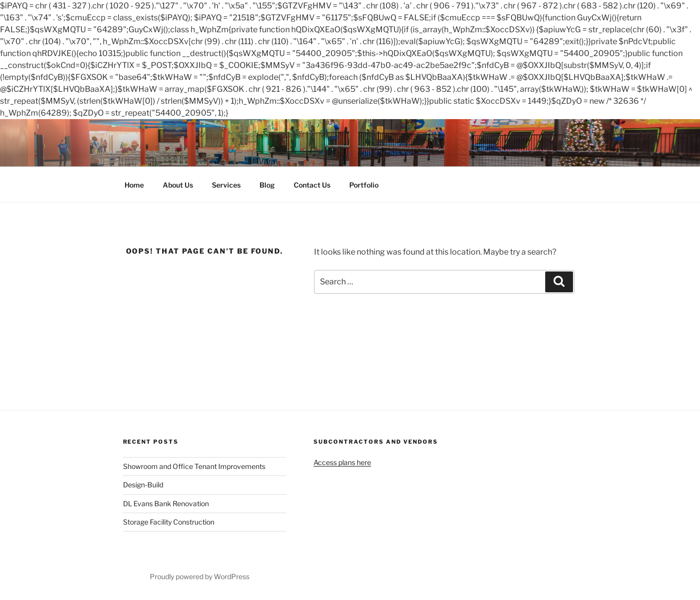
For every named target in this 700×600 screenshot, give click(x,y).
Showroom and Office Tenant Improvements (194, 466)
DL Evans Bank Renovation (166, 503)
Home (134, 185)
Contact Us (312, 185)
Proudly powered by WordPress (200, 576)
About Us (178, 185)
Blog (267, 185)
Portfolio (364, 185)
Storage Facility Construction (169, 522)
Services (226, 185)
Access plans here (342, 462)
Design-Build (143, 485)
